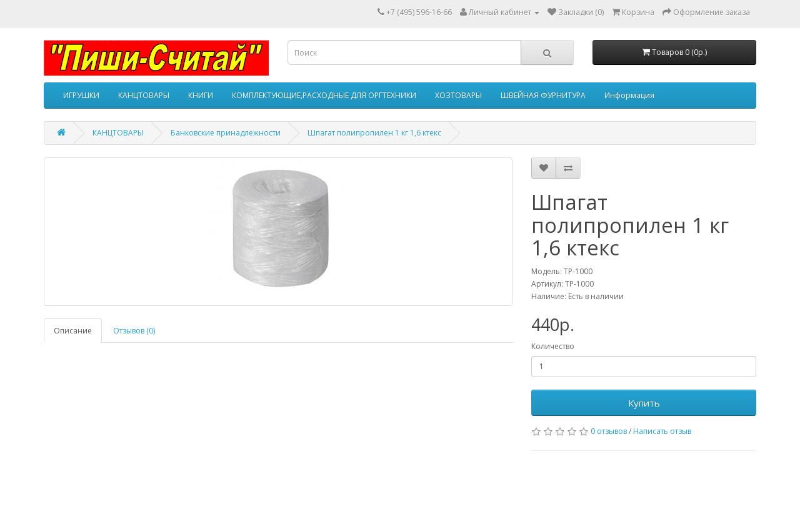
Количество (553, 346)
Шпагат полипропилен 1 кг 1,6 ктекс (374, 133)
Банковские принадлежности (226, 133)
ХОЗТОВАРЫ (458, 95)
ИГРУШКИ (81, 95)
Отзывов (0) (134, 331)
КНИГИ (201, 95)
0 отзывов (609, 431)
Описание (73, 331)
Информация (629, 95)
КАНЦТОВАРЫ (144, 95)
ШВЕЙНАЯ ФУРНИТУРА (543, 95)
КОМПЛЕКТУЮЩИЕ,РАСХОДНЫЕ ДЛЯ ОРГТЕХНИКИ (324, 95)
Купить (644, 403)
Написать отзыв (662, 431)
